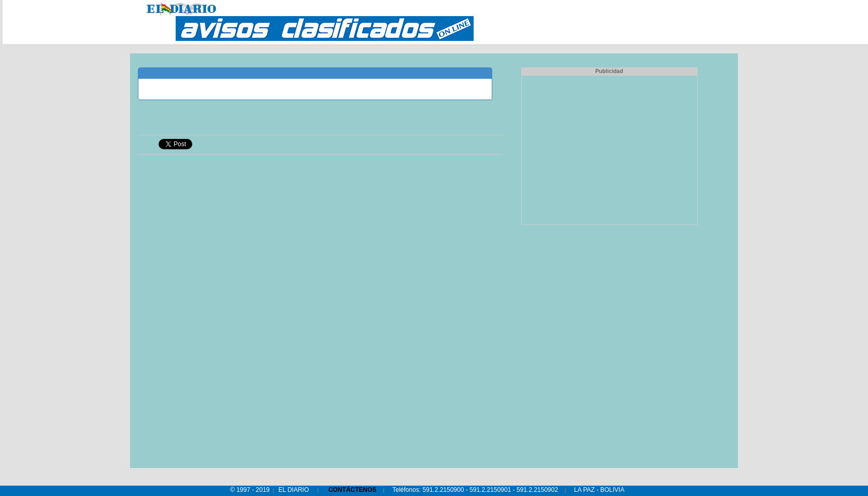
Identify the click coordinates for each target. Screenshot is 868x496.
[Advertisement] (609, 149)
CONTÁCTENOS (353, 490)
